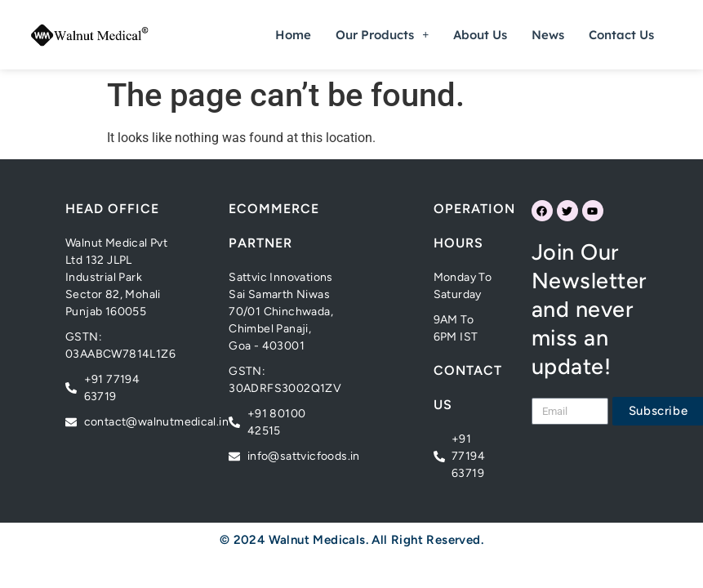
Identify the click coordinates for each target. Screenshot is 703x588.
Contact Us (621, 35)
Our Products (382, 35)
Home (293, 35)
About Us (480, 35)
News (548, 35)
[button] (382, 35)
